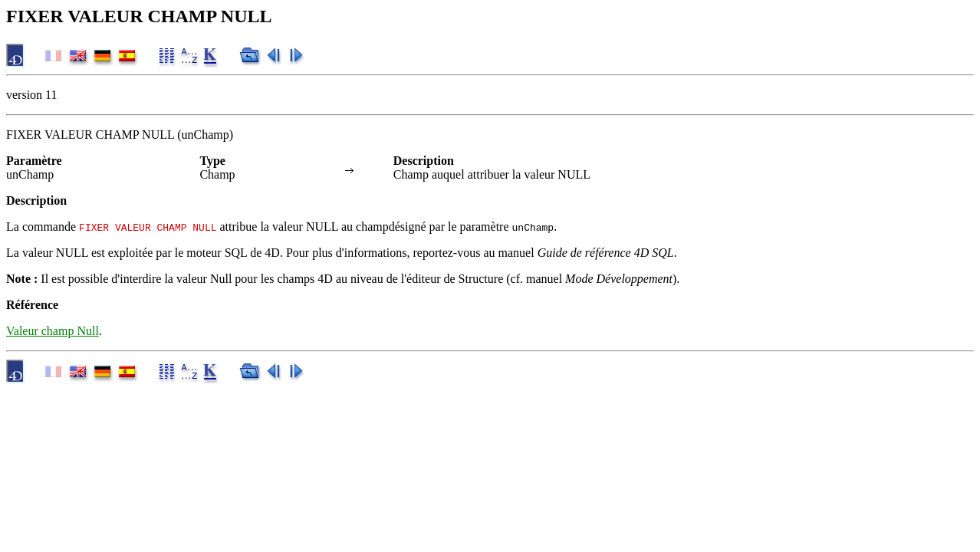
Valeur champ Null (53, 331)
